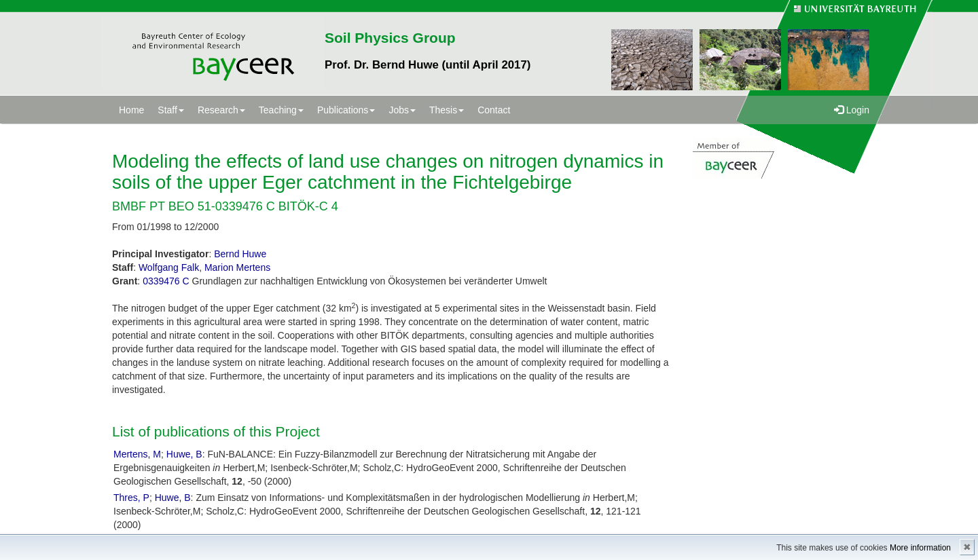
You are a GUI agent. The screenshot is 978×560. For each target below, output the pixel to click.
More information (920, 548)
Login (852, 110)
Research (221, 110)
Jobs (402, 110)
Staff (171, 110)
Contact (494, 110)
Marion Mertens (237, 267)
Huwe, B (184, 454)
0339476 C (166, 281)
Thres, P (131, 498)
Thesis (447, 110)
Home (131, 110)
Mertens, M (137, 454)
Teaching (281, 110)
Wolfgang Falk (169, 267)
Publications (346, 110)
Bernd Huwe (240, 254)
